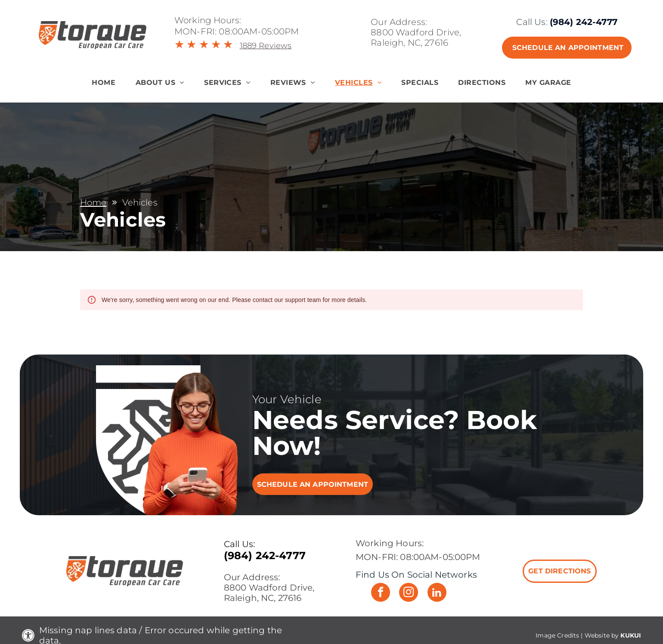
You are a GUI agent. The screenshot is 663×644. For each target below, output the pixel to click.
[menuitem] (104, 82)
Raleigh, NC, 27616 (409, 43)
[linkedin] (437, 593)
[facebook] (381, 593)
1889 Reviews (266, 46)
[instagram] (409, 593)
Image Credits (557, 635)
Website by (602, 635)
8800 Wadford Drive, (416, 32)
